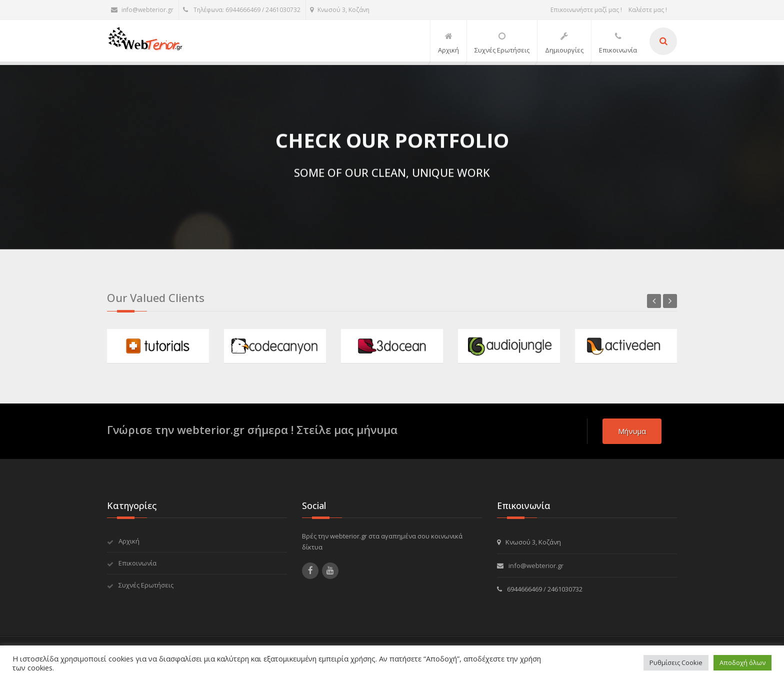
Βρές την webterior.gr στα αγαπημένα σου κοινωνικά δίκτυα (382, 541)
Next (670, 301)
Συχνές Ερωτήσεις (146, 585)
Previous (654, 301)
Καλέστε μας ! (648, 10)
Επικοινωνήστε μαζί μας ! (586, 10)
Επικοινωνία (137, 563)
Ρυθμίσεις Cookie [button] (676, 662)
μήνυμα (632, 431)
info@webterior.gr (142, 10)
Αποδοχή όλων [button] (742, 662)
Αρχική (129, 541)
